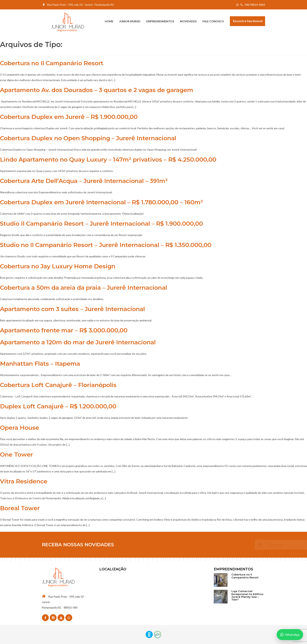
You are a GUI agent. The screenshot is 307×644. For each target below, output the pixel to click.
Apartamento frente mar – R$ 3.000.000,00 (64, 330)
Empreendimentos (160, 21)
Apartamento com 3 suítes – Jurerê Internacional (72, 309)
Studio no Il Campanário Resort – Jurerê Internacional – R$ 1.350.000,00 (106, 245)
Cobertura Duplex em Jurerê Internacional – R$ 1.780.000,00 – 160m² (102, 202)
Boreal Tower (20, 508)
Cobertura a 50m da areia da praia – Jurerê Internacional (84, 288)
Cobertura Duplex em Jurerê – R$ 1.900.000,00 (69, 117)
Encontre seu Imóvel (248, 21)
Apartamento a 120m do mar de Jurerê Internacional (78, 342)
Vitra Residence (24, 481)
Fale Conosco (213, 21)
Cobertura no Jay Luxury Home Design (58, 266)
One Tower (16, 455)
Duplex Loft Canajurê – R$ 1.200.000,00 (58, 406)
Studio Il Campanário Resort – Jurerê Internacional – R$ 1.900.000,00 (102, 224)
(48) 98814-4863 (253, 5)
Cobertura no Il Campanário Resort (52, 63)
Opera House (20, 428)
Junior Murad (130, 21)
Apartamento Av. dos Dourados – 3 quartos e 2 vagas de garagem (97, 90)
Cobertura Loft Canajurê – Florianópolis (58, 385)
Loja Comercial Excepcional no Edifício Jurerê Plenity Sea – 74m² (247, 595)
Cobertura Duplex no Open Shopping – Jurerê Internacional (88, 138)
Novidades (188, 21)
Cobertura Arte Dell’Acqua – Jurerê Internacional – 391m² (84, 181)
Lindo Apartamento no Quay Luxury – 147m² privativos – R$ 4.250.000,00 (108, 160)
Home (109, 21)
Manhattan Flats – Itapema (40, 364)
